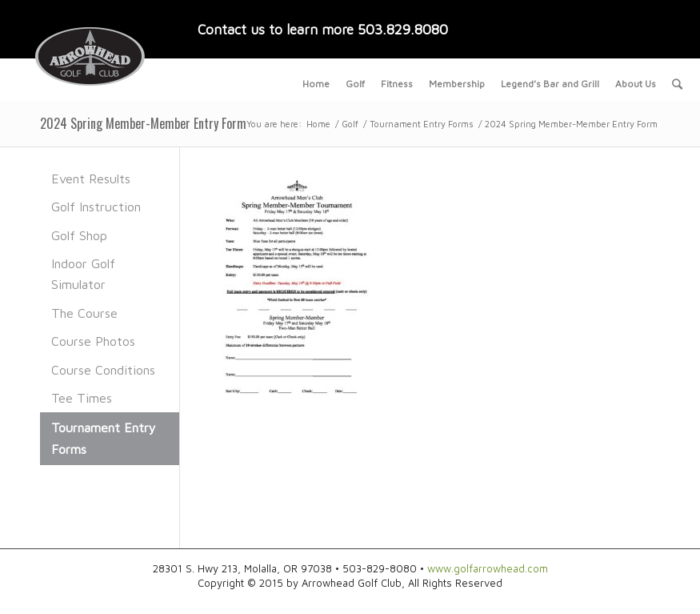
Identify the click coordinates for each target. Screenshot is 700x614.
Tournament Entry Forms (422, 124)
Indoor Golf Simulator (83, 274)
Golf (350, 124)
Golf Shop (79, 235)
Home (318, 124)
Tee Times (82, 398)
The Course (84, 313)
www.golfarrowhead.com (488, 568)
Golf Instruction (96, 207)
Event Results (91, 179)
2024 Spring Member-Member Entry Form (143, 123)
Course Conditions (103, 370)
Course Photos (93, 341)
